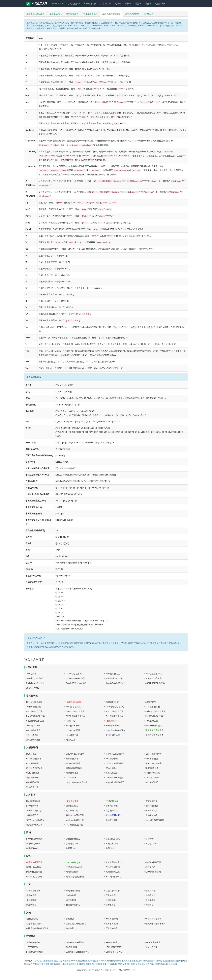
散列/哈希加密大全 (35, 768)
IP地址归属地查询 (34, 839)
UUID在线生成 (152, 768)
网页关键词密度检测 (75, 877)
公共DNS (150, 839)
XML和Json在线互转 (35, 683)
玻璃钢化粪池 (85, 964)
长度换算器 (31, 900)
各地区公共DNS (33, 844)
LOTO (74, 961)
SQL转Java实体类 (154, 678)
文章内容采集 (112, 801)
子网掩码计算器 (73, 891)
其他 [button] (148, 4)
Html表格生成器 (33, 730)
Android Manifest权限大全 (78, 952)
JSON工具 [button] (57, 4)
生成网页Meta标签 (74, 867)
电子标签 (131, 964)
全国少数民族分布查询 (155, 924)
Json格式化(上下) (74, 674)
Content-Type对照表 (75, 942)
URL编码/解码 (33, 782)
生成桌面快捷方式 (114, 862)
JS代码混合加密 (34, 707)
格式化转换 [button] (74, 4)
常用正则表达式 (90, 14)
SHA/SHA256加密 (154, 763)
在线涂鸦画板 (32, 919)
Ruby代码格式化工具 (36, 716)
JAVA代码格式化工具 (75, 711)
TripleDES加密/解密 (114, 763)
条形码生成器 (112, 773)
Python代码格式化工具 (156, 711)
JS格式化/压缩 (112, 702)
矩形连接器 (148, 961)
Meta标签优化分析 (35, 877)
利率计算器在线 (33, 891)
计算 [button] (138, 4)
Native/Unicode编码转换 (77, 782)
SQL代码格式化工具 (115, 711)
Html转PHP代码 (73, 726)
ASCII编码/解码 (152, 778)
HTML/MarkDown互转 (115, 730)
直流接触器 (82, 961)
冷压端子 (28, 964)
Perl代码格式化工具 (154, 716)
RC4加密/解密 (33, 763)
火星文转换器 (72, 806)
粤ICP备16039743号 (127, 970)
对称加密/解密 (72, 759)
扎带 (140, 961)
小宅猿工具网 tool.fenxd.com (103, 970)
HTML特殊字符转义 (114, 947)
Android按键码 (152, 782)
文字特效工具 (32, 815)
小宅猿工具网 (37, 4)
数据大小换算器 (73, 905)
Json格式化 (31, 674)
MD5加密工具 (32, 754)
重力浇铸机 (101, 961)
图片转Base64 (33, 778)
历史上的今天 (112, 928)
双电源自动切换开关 (70, 964)
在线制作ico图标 (34, 867)
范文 (104, 964)
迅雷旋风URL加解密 (115, 754)
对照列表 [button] (160, 4)
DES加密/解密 (152, 759)
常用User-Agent (33, 942)
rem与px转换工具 (153, 862)
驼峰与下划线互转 (114, 815)
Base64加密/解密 (153, 754)
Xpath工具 (149, 14)
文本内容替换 (112, 806)
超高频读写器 (142, 964)
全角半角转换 (151, 815)
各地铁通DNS (32, 848)
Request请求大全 (113, 942)
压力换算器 (111, 895)
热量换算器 (31, 895)
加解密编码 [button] (90, 4)
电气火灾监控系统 (130, 961)
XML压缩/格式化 (153, 707)
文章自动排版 (72, 801)
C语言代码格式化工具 (76, 716)
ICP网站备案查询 (153, 872)
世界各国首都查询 (153, 919)
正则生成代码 (56, 14)
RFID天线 (153, 964)
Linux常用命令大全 (114, 952)
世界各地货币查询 (34, 924)
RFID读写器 (163, 964)
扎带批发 (92, 961)
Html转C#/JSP (33, 726)
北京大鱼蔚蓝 (65, 961)
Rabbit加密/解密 (73, 763)
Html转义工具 (152, 721)
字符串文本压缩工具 (75, 815)
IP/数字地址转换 (153, 773)
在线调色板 (150, 867)
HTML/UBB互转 (73, 730)
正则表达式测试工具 (36, 14)
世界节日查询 (112, 924)
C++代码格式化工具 (115, 716)
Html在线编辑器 (33, 801)
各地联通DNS (112, 844)
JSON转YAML (33, 688)
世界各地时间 (112, 919)
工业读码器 (112, 964)
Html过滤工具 (73, 14)
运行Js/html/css (132, 14)
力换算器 (149, 905)
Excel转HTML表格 (154, 726)
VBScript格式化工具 (35, 721)
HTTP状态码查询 (113, 877)
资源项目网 (38, 964)
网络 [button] (118, 4)
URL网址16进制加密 (75, 754)
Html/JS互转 (111, 721)
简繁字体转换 (151, 801)
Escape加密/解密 (34, 759)
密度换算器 (111, 905)
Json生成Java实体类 (75, 678)
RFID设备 (122, 964)
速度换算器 (150, 900)
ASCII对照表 (72, 947)
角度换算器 (31, 905)
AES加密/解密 (112, 759)
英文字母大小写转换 (35, 820)
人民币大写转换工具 (75, 820)
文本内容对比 (152, 806)
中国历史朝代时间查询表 (37, 928)
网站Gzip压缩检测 (34, 872)
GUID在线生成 (33, 773)
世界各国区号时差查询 (76, 924)
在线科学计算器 (113, 891)
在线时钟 (70, 919)
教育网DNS (71, 848)
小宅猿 (38, 961)
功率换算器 (150, 895)
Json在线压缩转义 (154, 674)
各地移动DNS (152, 844)
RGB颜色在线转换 (74, 825)
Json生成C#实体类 (35, 678)
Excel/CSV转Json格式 (76, 683)
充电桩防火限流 (114, 961)
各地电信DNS (72, 844)
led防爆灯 (158, 961)
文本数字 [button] (105, 4)
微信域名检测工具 (34, 862)
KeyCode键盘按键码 (115, 782)
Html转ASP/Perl (113, 726)
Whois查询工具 (113, 872)
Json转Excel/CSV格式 (116, 683)
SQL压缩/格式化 (73, 707)
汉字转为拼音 (32, 806)
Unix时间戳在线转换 (155, 820)
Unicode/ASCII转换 (114, 778)
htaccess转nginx (73, 862)
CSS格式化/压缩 (74, 702)
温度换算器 (71, 900)
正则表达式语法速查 (111, 14)
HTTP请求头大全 (153, 942)
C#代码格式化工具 (35, 711)
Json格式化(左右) (113, 674)
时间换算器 (111, 900)
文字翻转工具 (112, 811)
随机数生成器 (112, 820)
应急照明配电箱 (180, 961)
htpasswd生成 (72, 773)
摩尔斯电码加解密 (74, 768)
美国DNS (110, 848)
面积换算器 (150, 891)
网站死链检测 (72, 872)
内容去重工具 (151, 811)
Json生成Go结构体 (114, 678)
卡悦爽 (46, 964)
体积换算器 (71, 895)
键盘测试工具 (32, 787)
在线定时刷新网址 (114, 867)
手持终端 (173, 964)
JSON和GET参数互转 (155, 683)
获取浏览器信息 (113, 839)
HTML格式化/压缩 (34, 702)
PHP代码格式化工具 (115, 707)
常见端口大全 (151, 947)
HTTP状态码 (32, 947)
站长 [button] (128, 4)
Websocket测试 (73, 839)
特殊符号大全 (72, 928)
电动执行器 (55, 964)
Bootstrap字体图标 (35, 952)
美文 (56, 961)
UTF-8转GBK (72, 778)
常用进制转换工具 (34, 825)
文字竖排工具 (72, 811)
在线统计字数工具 (34, 811)
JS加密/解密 (151, 702)
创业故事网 (97, 964)
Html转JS (70, 721)
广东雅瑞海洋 (47, 961)
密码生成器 (111, 768)
